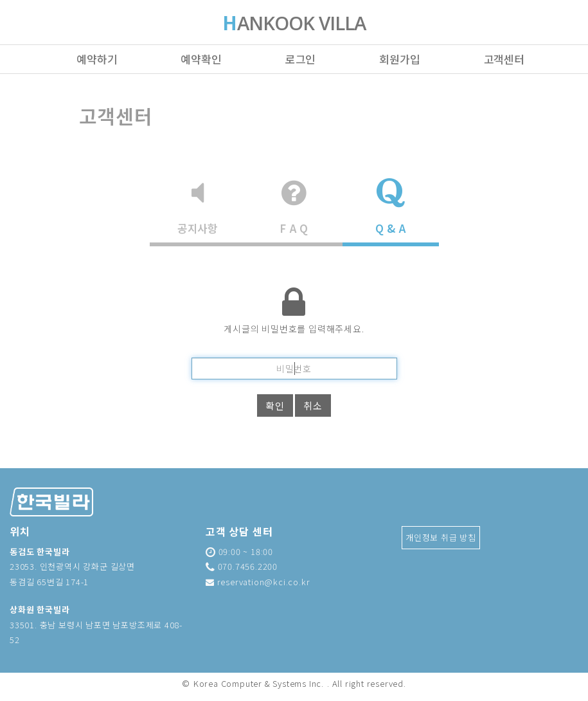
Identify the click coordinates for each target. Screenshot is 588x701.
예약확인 (201, 59)
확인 (275, 405)
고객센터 (504, 59)
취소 (313, 405)
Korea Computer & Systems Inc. (259, 683)
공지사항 (198, 207)
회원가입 (399, 59)
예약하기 (97, 59)
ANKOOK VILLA (294, 24)
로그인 (300, 59)
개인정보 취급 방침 (441, 537)
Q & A (391, 207)
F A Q (294, 207)
